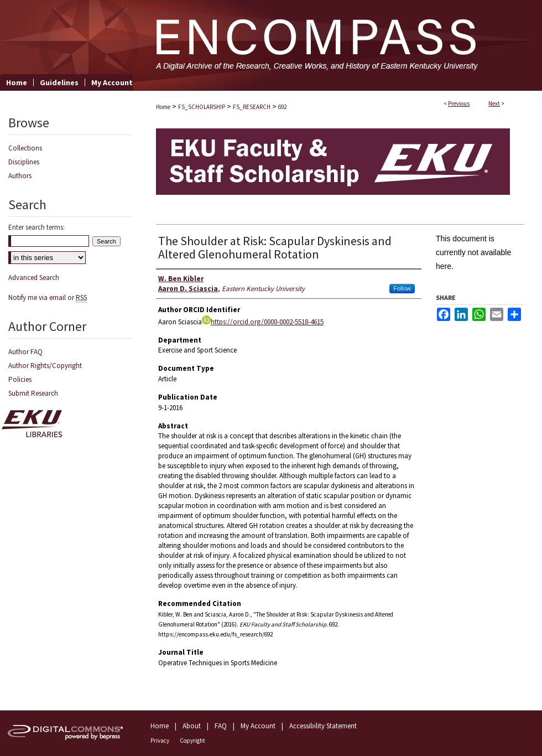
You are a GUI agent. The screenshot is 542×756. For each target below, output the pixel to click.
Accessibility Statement (323, 726)
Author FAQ (25, 352)
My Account (258, 726)
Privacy (160, 741)
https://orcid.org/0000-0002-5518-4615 (263, 322)
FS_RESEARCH (252, 107)
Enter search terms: (37, 227)
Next (494, 103)
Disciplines (24, 162)
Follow (402, 288)
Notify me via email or (48, 297)
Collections (25, 148)
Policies (20, 379)
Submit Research (33, 393)
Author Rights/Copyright (45, 366)
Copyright (192, 741)
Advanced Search (34, 278)
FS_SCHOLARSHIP (202, 107)
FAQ (221, 726)
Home (163, 107)
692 (282, 107)
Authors (20, 176)
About (192, 726)
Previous (459, 103)
